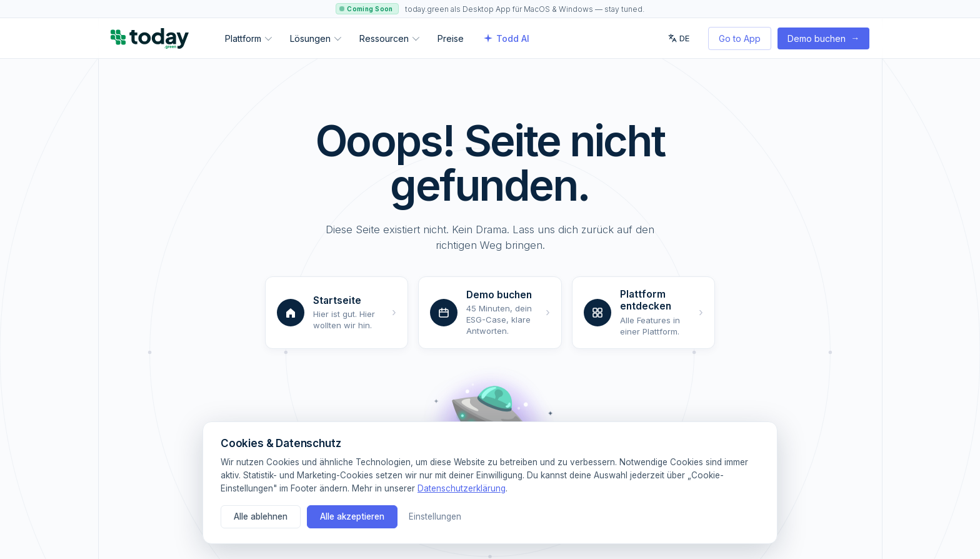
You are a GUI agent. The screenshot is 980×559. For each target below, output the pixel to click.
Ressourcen (389, 38)
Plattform (248, 38)
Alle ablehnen (261, 516)
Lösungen (316, 38)
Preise (451, 38)
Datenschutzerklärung (462, 488)
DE (679, 38)
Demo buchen (823, 38)
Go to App (740, 38)
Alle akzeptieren (352, 516)
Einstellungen (435, 516)
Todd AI (507, 38)
